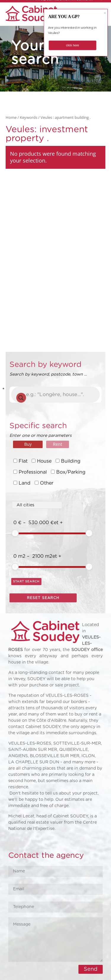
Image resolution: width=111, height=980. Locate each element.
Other (47, 483)
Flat (23, 461)
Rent (58, 444)
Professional (33, 472)
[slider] (15, 533)
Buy (28, 444)
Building (71, 461)
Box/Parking (71, 472)
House (44, 461)
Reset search (43, 598)
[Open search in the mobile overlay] (56, 395)
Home (11, 117)
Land (25, 483)
